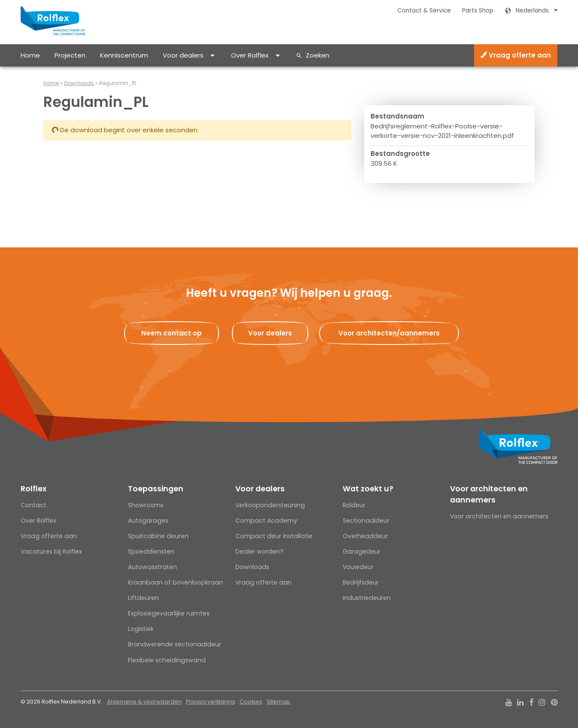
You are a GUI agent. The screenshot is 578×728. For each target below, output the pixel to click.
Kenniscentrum (124, 55)
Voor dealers (183, 55)
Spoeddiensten (151, 551)
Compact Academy (266, 521)
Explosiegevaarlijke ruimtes (169, 613)
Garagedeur (362, 551)
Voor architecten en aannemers (489, 494)
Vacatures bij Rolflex (51, 551)
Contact (33, 505)
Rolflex (33, 489)
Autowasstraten (152, 567)
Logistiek (141, 629)
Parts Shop (478, 11)
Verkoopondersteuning (270, 505)
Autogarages (148, 521)
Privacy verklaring (210, 702)
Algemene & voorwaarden (144, 702)
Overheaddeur (365, 536)
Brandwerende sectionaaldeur (175, 644)
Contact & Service (424, 11)
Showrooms (146, 505)
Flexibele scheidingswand (167, 660)
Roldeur (354, 505)
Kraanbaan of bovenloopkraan (175, 582)
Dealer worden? (259, 551)
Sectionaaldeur (366, 521)
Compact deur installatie (274, 536)
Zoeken (318, 55)
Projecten (70, 55)
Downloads (79, 83)
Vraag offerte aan (516, 55)
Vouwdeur (358, 567)
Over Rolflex (250, 55)
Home (30, 55)
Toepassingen (156, 489)
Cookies (251, 702)
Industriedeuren (367, 598)
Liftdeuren (143, 598)
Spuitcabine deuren (158, 536)
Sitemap (278, 702)
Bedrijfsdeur (361, 582)
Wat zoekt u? (368, 489)
